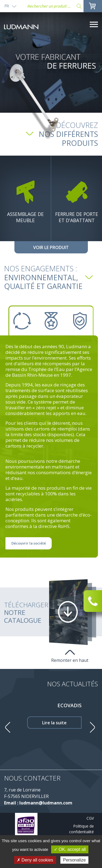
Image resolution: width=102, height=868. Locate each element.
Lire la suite (54, 723)
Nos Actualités (72, 684)
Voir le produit (51, 247)
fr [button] (7, 6)
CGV (90, 818)
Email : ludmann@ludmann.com (38, 803)
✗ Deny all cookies (35, 860)
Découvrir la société (29, 543)
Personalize (75, 860)
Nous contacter (32, 778)
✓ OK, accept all (70, 849)
